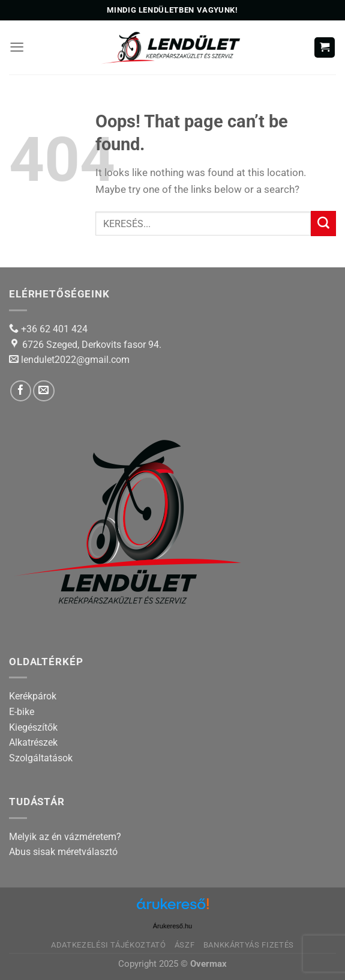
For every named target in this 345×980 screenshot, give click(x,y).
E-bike (22, 712)
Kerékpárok (33, 696)
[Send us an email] (43, 391)
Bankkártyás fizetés (249, 945)
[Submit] (323, 224)
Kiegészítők (33, 727)
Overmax (208, 964)
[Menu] (17, 47)
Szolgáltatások (41, 758)
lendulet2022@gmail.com (75, 360)
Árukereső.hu (172, 926)
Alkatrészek (33, 742)
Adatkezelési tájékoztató (109, 945)
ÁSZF (185, 945)
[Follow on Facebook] (21, 391)
